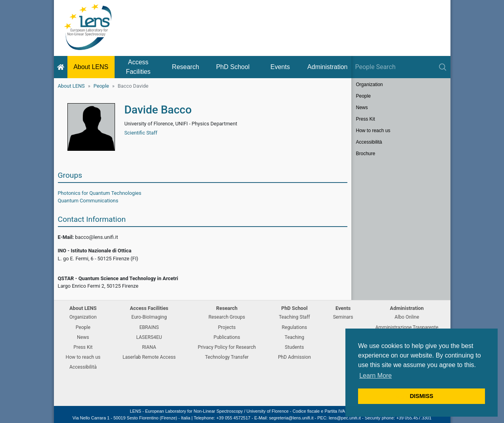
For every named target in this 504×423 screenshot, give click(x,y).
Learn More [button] (376, 376)
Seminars (343, 317)
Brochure (366, 154)
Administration (327, 67)
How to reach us (373, 131)
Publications (227, 337)
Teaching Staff (294, 317)
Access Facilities (138, 67)
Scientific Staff (141, 133)
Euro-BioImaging (149, 317)
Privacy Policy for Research (227, 347)
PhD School (233, 67)
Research (186, 67)
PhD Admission (294, 357)
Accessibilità (369, 142)
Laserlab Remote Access (149, 357)
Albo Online (407, 317)
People (101, 86)
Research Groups (227, 317)
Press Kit (366, 119)
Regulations (294, 327)
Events (280, 67)
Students (294, 347)
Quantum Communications (88, 201)
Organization (370, 85)
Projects (227, 327)
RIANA (149, 347)
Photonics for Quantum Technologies (100, 193)
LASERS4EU (149, 337)
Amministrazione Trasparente (407, 327)
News (362, 108)
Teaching (294, 337)
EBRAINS (149, 327)
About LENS (91, 67)
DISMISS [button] (421, 396)
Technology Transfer (227, 357)
